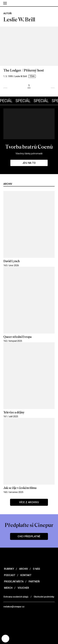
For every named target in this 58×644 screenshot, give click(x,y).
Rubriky (9, 569)
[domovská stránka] (29, 3)
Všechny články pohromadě (29, 154)
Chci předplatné (29, 536)
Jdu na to (29, 163)
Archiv (23, 569)
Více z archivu (29, 502)
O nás (36, 569)
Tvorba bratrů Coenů (29, 147)
